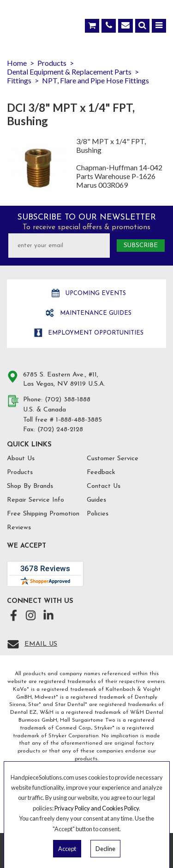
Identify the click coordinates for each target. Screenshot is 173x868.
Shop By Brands (30, 486)
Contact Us (104, 486)
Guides (96, 500)
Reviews (19, 528)
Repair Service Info (36, 500)
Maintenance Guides (95, 313)
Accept (67, 849)
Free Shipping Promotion (43, 514)
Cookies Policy (120, 808)
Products (20, 472)
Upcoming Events (95, 293)
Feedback (101, 472)
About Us (21, 459)
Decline (105, 849)
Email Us (41, 644)
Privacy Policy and (78, 808)
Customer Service (113, 459)
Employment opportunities (95, 333)
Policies (98, 514)
